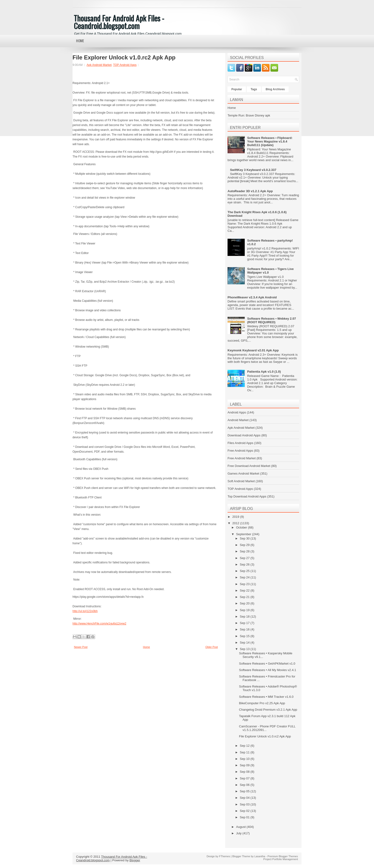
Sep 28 (245, 551)
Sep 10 (245, 759)
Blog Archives (275, 89)
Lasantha (260, 856)
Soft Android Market (241, 481)
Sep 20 (245, 603)
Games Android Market (243, 474)
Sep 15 (245, 636)
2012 (236, 523)
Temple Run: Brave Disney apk (249, 115)
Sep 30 (245, 538)
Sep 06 (245, 785)
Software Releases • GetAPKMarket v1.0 (267, 664)
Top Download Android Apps (247, 496)
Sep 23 (245, 584)
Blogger (135, 860)
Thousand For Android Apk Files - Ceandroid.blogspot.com (119, 22)
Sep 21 (245, 597)
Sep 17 (245, 623)
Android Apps (237, 412)
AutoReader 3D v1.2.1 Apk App (250, 191)
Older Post (212, 647)
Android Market (238, 420)
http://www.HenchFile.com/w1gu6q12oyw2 (99, 624)
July (239, 833)
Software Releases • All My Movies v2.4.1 (268, 670)
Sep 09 (245, 765)
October (242, 527)
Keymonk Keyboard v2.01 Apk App (253, 350)
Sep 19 (245, 610)
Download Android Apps (244, 435)
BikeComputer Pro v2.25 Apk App (262, 703)
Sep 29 (245, 545)
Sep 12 (245, 746)
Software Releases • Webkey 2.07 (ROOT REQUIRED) (271, 320)
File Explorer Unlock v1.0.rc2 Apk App (124, 58)
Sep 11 (245, 752)
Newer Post (81, 647)
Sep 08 (245, 772)
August (241, 827)
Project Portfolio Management (281, 859)
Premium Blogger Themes (283, 856)
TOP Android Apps (125, 65)
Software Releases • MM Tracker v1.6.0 (266, 697)
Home (80, 41)
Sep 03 (245, 804)
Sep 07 (245, 778)
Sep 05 (245, 791)
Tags (254, 89)
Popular (237, 89)
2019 (236, 517)
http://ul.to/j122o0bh (85, 611)
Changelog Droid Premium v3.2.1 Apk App (268, 710)
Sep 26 (245, 564)
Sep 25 (245, 571)
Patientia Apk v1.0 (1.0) (264, 372)
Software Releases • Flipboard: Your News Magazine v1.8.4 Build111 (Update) (270, 141)
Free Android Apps (240, 451)
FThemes (224, 856)
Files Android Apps (240, 443)
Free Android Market (242, 458)
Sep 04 (245, 798)
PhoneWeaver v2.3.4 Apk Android (252, 297)
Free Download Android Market (249, 466)
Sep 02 (245, 811)
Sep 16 (245, 629)
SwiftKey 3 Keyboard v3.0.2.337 (253, 170)
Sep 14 (245, 643)
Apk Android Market (99, 65)
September (244, 534)
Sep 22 (245, 590)
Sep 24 (245, 577)
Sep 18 (245, 617)
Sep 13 (245, 649)
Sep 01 (245, 817)
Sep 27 (245, 558)
